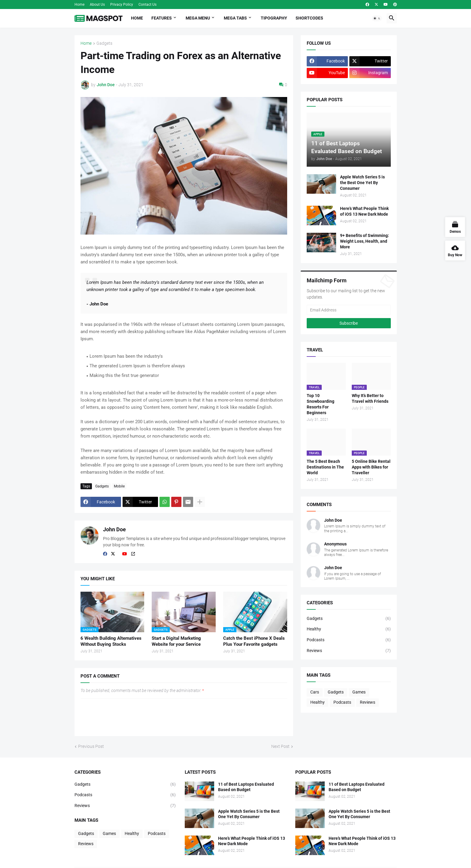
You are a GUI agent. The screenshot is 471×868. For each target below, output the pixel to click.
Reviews (349, 651)
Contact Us (147, 5)
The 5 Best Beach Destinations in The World (325, 467)
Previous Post (91, 746)
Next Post (280, 746)
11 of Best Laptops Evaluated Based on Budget (246, 787)
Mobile (119, 486)
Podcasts (349, 640)
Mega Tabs (235, 18)
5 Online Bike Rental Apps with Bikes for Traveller (371, 467)
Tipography (274, 18)
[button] (377, 18)
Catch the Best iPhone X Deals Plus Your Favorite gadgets (254, 641)
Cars (315, 692)
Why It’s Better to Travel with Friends (370, 398)
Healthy (349, 629)
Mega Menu (198, 18)
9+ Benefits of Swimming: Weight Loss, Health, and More (365, 241)
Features (162, 18)
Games (359, 692)
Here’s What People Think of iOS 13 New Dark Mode (364, 211)
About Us (97, 5)
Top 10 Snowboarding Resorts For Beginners (321, 404)
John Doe (114, 529)
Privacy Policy (122, 5)
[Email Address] (349, 310)
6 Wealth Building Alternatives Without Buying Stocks (111, 641)
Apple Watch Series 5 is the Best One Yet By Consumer (362, 183)
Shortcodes (309, 18)
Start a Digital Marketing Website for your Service (176, 641)
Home (79, 5)
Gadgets (104, 43)
